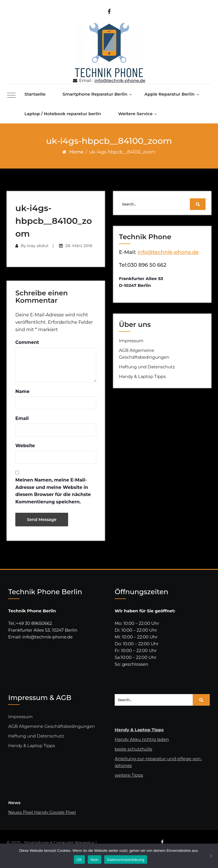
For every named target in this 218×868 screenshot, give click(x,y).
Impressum (131, 341)
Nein (95, 860)
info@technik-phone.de (120, 80)
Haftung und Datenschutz (147, 367)
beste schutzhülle (133, 749)
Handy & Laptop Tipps (142, 376)
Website (25, 446)
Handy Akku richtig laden (142, 739)
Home (76, 152)
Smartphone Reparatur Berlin (95, 94)
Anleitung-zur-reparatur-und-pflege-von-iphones (158, 762)
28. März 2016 (79, 246)
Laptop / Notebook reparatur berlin (63, 114)
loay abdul (38, 246)
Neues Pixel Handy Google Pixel (42, 812)
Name (22, 391)
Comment (27, 342)
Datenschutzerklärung (126, 860)
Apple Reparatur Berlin (170, 94)
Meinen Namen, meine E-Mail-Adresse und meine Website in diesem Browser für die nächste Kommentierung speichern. (53, 491)
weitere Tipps (129, 775)
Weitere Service (135, 114)
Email (22, 418)
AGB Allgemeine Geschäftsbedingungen (144, 354)
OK (79, 860)
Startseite (35, 94)
